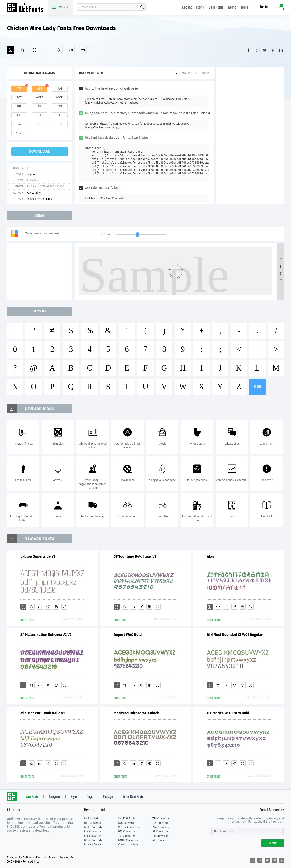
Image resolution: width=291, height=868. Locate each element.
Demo (232, 8)
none (19, 133)
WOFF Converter (94, 827)
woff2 (60, 97)
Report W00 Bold (128, 635)
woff (39, 97)
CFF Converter (93, 836)
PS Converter (160, 832)
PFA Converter (161, 827)
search (142, 7)
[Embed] (56, 607)
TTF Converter (161, 819)
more (257, 387)
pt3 (19, 115)
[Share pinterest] (273, 50)
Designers (55, 797)
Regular (31, 174)
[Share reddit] (257, 50)
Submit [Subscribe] (273, 843)
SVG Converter (127, 823)
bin (60, 106)
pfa (39, 106)
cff (60, 115)
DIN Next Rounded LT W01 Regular (235, 635)
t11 (39, 124)
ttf (19, 89)
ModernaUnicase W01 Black (136, 713)
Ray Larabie (34, 193)
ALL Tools (158, 840)
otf (19, 106)
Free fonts (27, 8)
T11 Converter (161, 836)
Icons (200, 8)
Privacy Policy (93, 845)
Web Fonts (32, 797)
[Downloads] (40, 607)
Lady (49, 199)
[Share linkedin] (281, 50)
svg (60, 89)
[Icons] (71, 50)
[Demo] (35, 50)
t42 (19, 124)
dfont (60, 124)
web (40, 89)
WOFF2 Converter (129, 827)
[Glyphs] (47, 50)
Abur (211, 556)
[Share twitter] (265, 50)
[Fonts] (83, 50)
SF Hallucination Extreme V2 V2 (46, 635)
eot (19, 97)
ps (39, 115)
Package (108, 797)
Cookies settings (128, 845)
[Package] (59, 50)
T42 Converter (127, 836)
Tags (90, 797)
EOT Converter (161, 823)
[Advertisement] (250, 136)
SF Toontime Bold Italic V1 (135, 556)
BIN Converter (93, 832)
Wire (41, 199)
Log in (264, 7)
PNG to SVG (91, 819)
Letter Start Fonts (133, 797)
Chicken (31, 199)
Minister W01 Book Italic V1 (43, 713)
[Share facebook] (248, 50)
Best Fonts (216, 8)
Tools (245, 8)
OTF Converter (93, 823)
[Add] (11, 50)
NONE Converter (128, 840)
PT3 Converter (127, 832)
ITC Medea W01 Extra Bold (228, 713)
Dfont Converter (94, 840)
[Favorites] (23, 50)
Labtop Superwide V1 (38, 556)
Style (74, 797)
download (40, 151)
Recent (187, 8)
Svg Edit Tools (127, 819)
